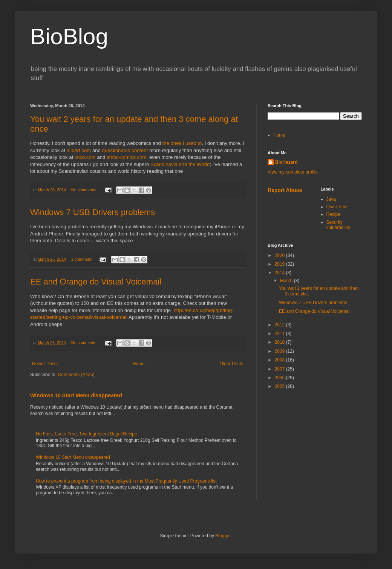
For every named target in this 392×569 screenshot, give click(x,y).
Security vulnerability (338, 225)
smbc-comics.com (127, 157)
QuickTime (337, 207)
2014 (280, 273)
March (287, 281)
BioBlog (69, 36)
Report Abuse (285, 190)
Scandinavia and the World (180, 164)
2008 (280, 360)
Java (331, 199)
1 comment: (82, 259)
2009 (280, 351)
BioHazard (286, 162)
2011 (280, 334)
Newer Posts (45, 364)
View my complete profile (293, 172)
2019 (280, 264)
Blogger (223, 536)
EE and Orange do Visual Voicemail (96, 282)
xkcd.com (85, 157)
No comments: (85, 190)
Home (139, 364)
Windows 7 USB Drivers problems (93, 212)
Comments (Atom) (76, 375)
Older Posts (231, 364)
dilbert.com (79, 150)
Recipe (333, 214)
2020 (280, 255)
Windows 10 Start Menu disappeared (76, 395)
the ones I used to (182, 143)
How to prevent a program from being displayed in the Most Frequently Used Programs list (126, 481)
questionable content (125, 150)
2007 (280, 369)
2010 (280, 342)
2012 (280, 325)
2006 (280, 378)
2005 (280, 386)
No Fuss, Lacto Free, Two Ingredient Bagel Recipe (87, 434)
